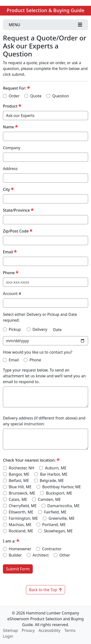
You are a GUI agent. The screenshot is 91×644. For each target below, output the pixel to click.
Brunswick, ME (22, 493)
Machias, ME (20, 525)
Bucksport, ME (59, 493)
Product (10, 106)
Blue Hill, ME (20, 487)
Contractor (52, 549)
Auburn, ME (56, 468)
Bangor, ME (19, 474)
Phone (9, 273)
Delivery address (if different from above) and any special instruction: (44, 421)
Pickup (15, 329)
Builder (15, 555)
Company (12, 148)
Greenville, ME (62, 518)
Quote (36, 96)
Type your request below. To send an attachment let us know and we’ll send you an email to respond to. (44, 376)
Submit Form (18, 569)
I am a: (9, 541)
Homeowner (20, 549)
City (6, 189)
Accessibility (50, 630)
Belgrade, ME (52, 481)
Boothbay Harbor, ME (62, 487)
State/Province (16, 210)
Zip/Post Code (16, 231)
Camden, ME (49, 499)
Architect (41, 555)
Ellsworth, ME (21, 512)
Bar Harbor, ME (54, 474)
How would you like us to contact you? (38, 352)
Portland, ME (54, 525)
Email (8, 252)
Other (65, 555)
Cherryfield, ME (23, 506)
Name (8, 127)
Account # (12, 294)
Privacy (28, 630)
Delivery (40, 329)
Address (10, 169)
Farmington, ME (23, 518)
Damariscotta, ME (63, 506)
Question (61, 96)
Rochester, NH (21, 468)
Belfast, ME (19, 481)
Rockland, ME (21, 531)
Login (8, 636)
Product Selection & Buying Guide (45, 10)
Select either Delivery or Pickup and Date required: (40, 317)
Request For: (15, 88)
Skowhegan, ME (58, 531)
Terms (70, 630)
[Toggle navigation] (45, 25)
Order (14, 96)
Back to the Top (46, 590)
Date (57, 330)
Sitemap (10, 630)
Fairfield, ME (55, 512)
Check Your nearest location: (29, 460)
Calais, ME (18, 499)
